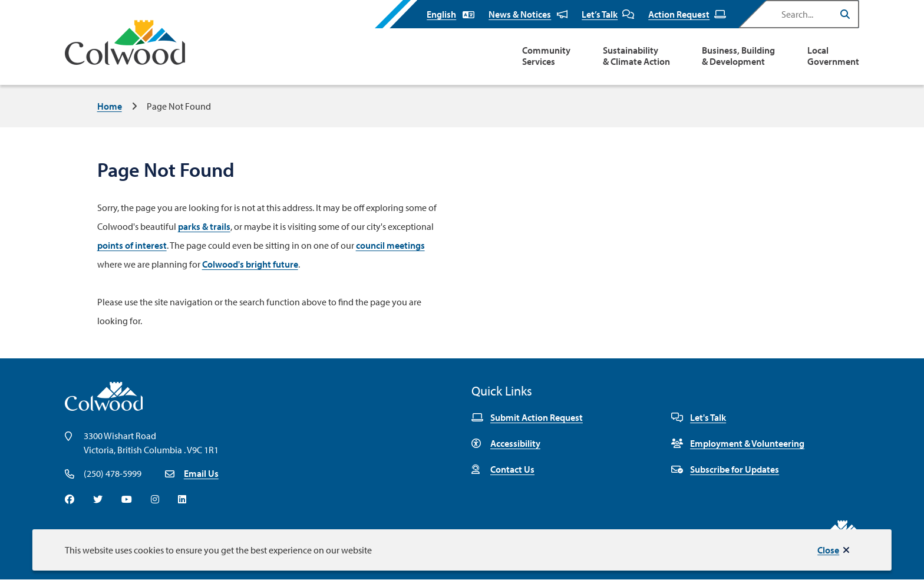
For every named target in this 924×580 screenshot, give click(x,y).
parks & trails (204, 226)
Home (110, 106)
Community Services (546, 56)
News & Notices (528, 14)
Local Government (833, 56)
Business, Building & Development (738, 56)
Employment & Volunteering (738, 443)
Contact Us (503, 469)
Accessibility (506, 443)
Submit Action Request (527, 417)
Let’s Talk (608, 14)
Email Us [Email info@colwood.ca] (201, 473)
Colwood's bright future (250, 264)
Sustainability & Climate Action (636, 56)
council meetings (390, 245)
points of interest (132, 245)
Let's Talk (699, 417)
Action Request (687, 14)
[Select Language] (451, 14)
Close (828, 550)
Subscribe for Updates (725, 469)
